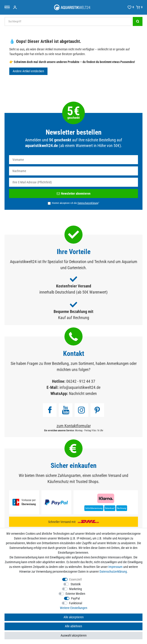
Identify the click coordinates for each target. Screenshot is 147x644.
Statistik (76, 584)
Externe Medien (75, 594)
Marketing (76, 589)
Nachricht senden (83, 393)
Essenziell (75, 579)
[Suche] (138, 21)
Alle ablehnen (73, 626)
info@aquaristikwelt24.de (80, 387)
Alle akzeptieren (74, 617)
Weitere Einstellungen (74, 608)
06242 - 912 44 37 (81, 381)
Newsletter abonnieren (74, 194)
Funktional (76, 603)
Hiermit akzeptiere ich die (75, 203)
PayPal (75, 598)
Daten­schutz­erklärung (113, 572)
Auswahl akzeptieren (74, 635)
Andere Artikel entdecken (28, 71)
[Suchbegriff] (68, 21)
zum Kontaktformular (74, 426)
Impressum (115, 567)
